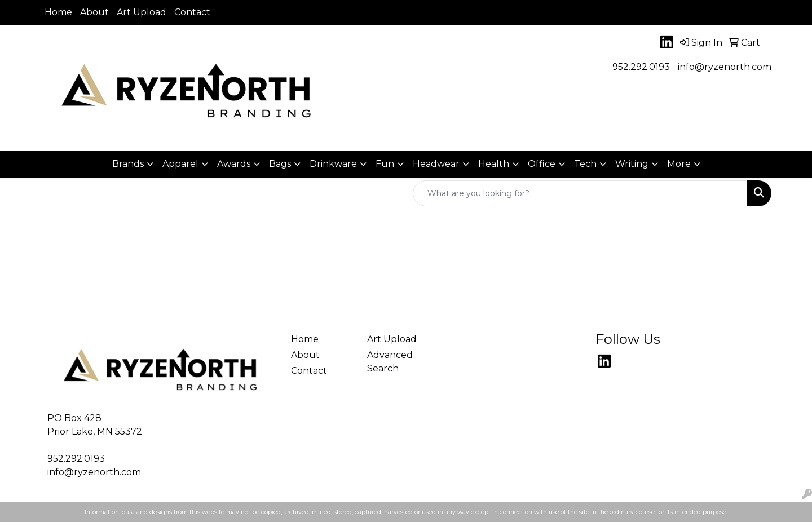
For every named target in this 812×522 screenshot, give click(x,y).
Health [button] (494, 164)
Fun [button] (385, 164)
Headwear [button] (436, 164)
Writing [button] (632, 164)
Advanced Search (390, 362)
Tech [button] (585, 164)
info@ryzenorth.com (725, 67)
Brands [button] (128, 164)
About (94, 12)
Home (58, 12)
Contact (192, 12)
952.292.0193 (641, 67)
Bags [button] (280, 164)
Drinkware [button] (333, 164)
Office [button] (542, 164)
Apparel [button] (180, 164)
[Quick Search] (580, 193)
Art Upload (142, 12)
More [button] (679, 164)
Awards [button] (234, 164)
